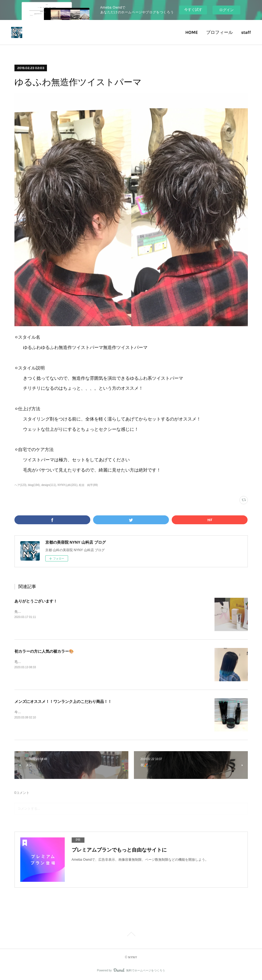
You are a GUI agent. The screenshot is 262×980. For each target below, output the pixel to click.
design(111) (49, 485)
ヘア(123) (20, 485)
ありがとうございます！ (36, 601)
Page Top (131, 935)
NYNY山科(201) (67, 485)
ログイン (226, 10)
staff (246, 32)
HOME (192, 32)
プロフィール (219, 32)
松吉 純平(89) (88, 485)
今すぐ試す (193, 10)
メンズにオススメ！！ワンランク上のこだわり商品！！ (63, 702)
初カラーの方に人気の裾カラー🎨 (44, 651)
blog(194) (34, 485)
